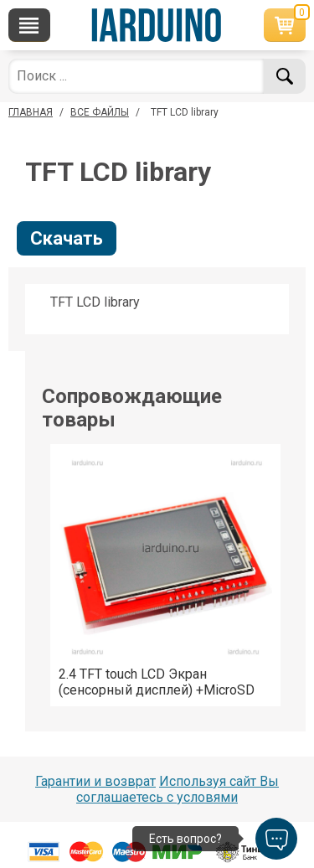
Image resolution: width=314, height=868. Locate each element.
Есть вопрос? (185, 839)
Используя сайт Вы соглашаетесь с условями (178, 789)
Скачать (67, 238)
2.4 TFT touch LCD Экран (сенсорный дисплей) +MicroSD (157, 682)
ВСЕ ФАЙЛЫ (100, 112)
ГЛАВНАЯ (31, 112)
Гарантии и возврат (95, 781)
